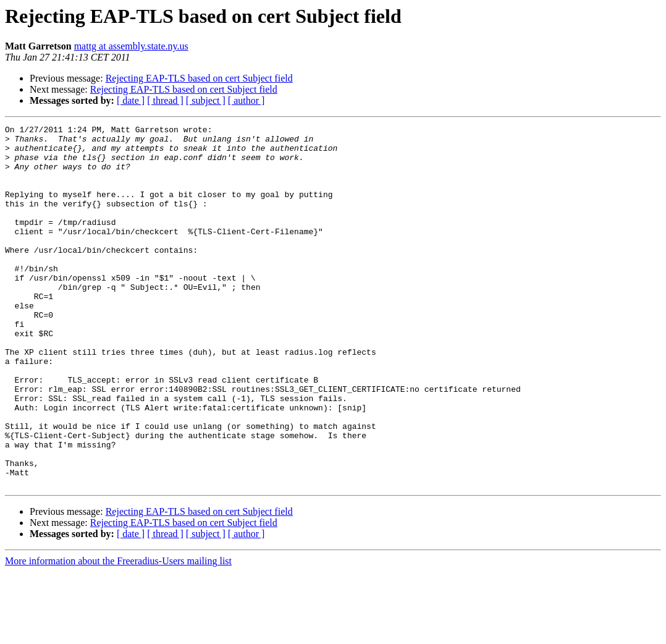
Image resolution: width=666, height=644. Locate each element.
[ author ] (247, 100)
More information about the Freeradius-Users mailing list (118, 633)
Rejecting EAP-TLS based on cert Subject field (199, 78)
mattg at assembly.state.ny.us (131, 46)
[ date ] (131, 100)
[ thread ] (165, 100)
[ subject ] (206, 100)
